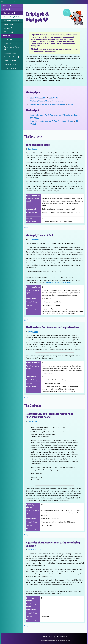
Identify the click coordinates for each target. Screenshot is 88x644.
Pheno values (10, 61)
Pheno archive (10, 53)
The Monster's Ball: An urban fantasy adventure (47, 105)
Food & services (11, 43)
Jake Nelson (35, 117)
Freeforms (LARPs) (12, 21)
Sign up (6, 9)
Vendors (8, 28)
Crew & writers (10, 64)
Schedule (7, 5)
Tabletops (9, 24)
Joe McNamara (57, 101)
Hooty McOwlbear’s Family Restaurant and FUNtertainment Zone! (54, 115)
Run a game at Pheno (12, 48)
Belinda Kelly (72, 105)
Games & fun (9, 13)
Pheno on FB (62, 637)
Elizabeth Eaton (34, 550)
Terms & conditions (12, 57)
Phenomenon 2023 (8, 2)
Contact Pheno (10, 68)
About (7, 36)
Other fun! (9, 32)
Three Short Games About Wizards (58, 283)
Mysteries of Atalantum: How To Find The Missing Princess (52, 121)
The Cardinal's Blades (38, 97)
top (26, 228)
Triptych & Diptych (12, 17)
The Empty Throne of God (40, 101)
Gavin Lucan (53, 97)
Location (8, 39)
